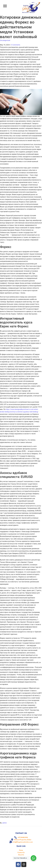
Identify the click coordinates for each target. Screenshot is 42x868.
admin (4, 823)
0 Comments (16, 45)
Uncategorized (5, 40)
